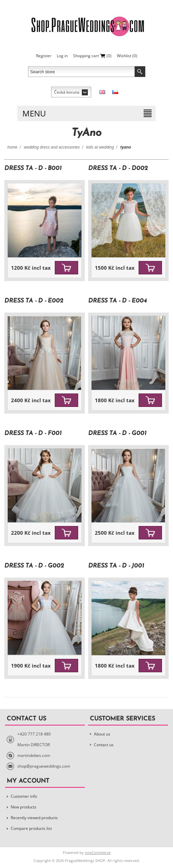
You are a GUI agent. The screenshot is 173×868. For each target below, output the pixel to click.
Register (44, 56)
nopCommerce (98, 852)
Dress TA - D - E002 (34, 301)
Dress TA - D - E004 (117, 301)
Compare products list (31, 828)
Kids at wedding (100, 147)
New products (24, 807)
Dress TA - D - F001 (33, 433)
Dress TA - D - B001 (33, 168)
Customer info (24, 796)
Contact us (104, 745)
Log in (62, 56)
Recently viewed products (34, 818)
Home (12, 147)
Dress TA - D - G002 (34, 566)
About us (102, 734)
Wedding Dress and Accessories (52, 147)
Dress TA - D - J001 (116, 566)
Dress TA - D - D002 (118, 168)
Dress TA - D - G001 (117, 433)
